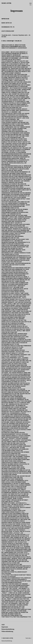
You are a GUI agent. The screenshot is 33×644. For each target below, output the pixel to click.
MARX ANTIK (6, 3)
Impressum (5, 627)
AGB (3, 625)
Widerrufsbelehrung (7, 631)
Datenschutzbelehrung (8, 629)
